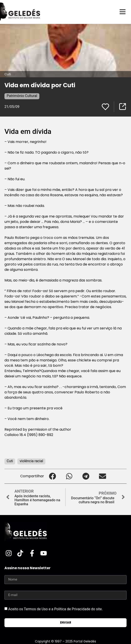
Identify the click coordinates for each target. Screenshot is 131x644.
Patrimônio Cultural (22, 96)
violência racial (31, 461)
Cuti (10, 461)
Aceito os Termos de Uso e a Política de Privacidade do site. (55, 609)
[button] (52, 476)
